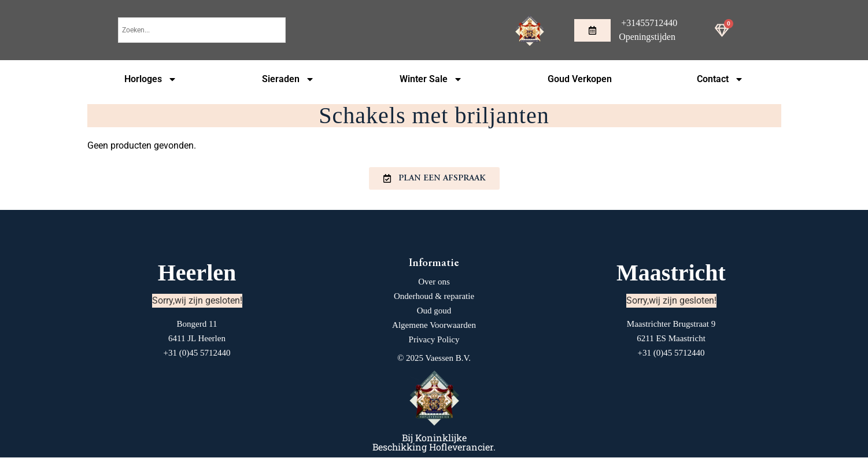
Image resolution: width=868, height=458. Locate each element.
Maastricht (671, 273)
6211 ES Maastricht (671, 339)
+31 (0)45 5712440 (197, 353)
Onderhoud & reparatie (434, 297)
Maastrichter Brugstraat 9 (671, 324)
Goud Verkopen (580, 79)
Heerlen (197, 273)
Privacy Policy (434, 340)
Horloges (151, 79)
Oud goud (434, 311)
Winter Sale (431, 79)
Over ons (434, 282)
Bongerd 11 (197, 324)
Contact (720, 79)
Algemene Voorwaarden (434, 326)
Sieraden (288, 79)
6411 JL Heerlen (197, 339)
